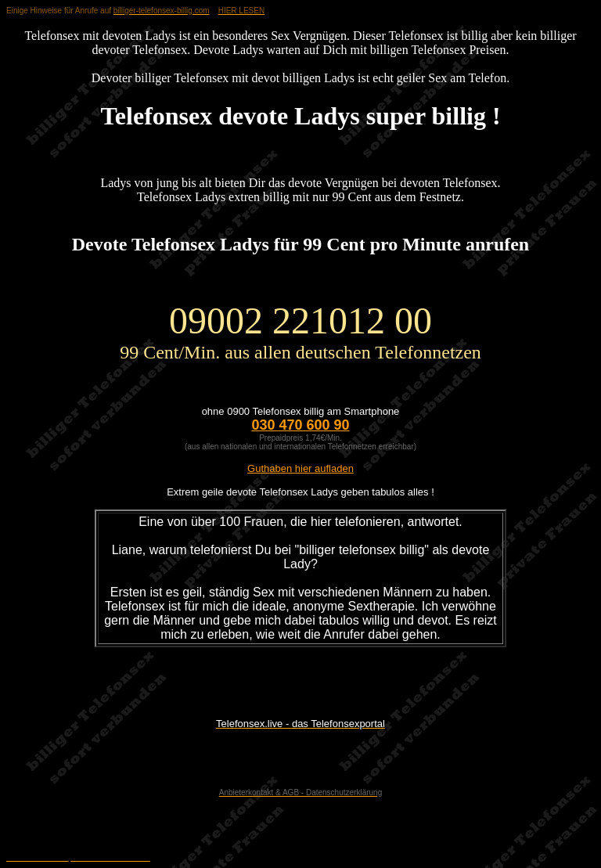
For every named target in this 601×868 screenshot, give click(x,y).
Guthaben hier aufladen (300, 468)
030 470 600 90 (300, 425)
